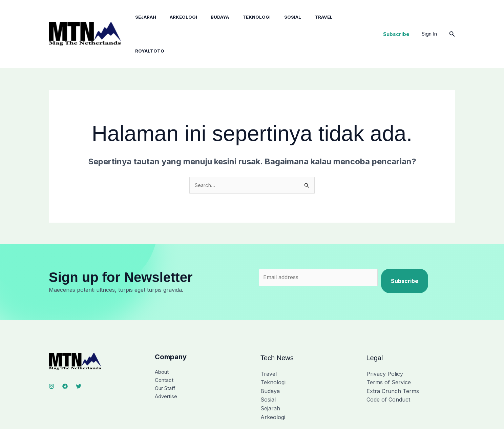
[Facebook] (65, 354)
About (163, 340)
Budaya (209, 18)
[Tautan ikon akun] (429, 18)
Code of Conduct (388, 368)
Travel (305, 18)
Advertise (167, 366)
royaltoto (339, 18)
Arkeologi (176, 18)
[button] (396, 18)
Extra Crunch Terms (393, 359)
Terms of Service (389, 350)
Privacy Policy (385, 342)
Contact (165, 349)
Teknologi (243, 18)
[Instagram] (51, 354)
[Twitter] (79, 354)
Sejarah (141, 18)
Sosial (277, 18)
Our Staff (167, 357)
